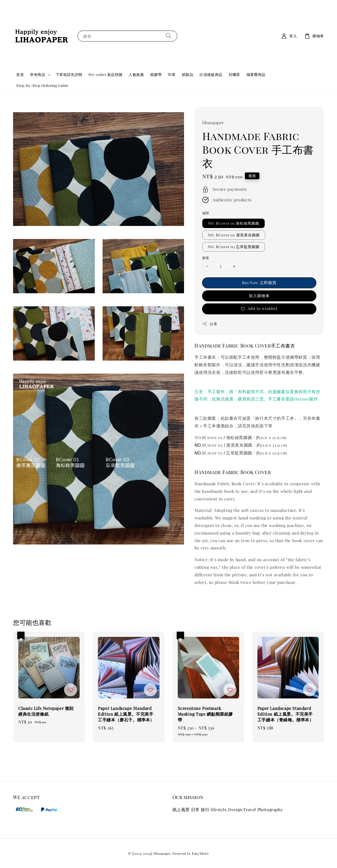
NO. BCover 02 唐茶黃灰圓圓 (234, 235)
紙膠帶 (156, 74)
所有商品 (38, 75)
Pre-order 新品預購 (105, 74)
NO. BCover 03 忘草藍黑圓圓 (234, 247)
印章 (172, 74)
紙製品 (188, 74)
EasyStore (200, 853)
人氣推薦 (136, 74)
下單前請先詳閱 (69, 74)
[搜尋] (169, 36)
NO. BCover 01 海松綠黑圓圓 (233, 223)
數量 (206, 258)
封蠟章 (234, 74)
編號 (206, 213)
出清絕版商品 (211, 74)
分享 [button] (210, 324)
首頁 (20, 74)
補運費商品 (256, 74)
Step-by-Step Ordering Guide (42, 85)
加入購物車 (259, 296)
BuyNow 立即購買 (259, 283)
